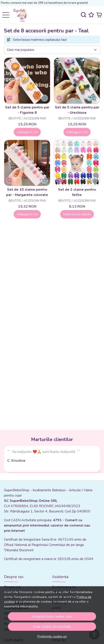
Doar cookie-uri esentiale (52, 627)
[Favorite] (91, 15)
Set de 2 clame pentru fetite (77, 192)
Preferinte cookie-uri (52, 636)
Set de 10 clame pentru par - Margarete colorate (27, 192)
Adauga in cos (27, 132)
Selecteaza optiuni (77, 214)
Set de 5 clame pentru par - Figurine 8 (27, 110)
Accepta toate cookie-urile (52, 616)
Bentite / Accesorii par (27, 118)
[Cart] (99, 15)
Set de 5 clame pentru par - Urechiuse (77, 110)
